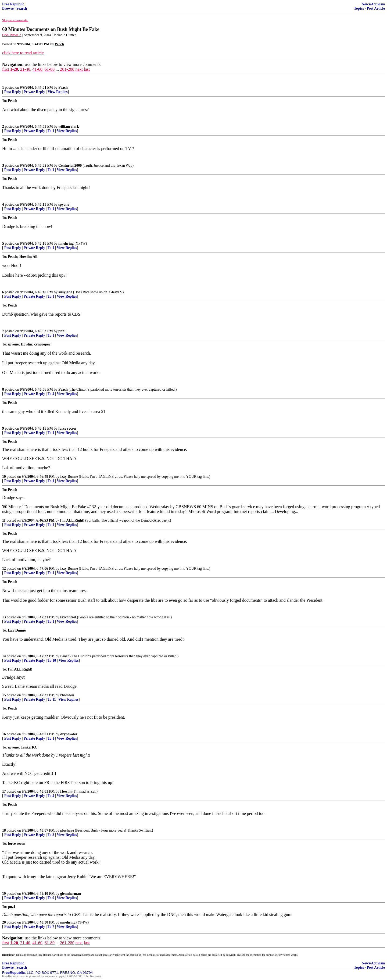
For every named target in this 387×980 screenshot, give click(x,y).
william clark (69, 126)
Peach (63, 88)
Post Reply (13, 92)
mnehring (66, 243)
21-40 (25, 69)
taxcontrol (68, 617)
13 (4, 617)
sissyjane (65, 292)
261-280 (67, 69)
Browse (8, 8)
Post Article (376, 8)
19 (4, 894)
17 (4, 791)
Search (22, 8)
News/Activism (373, 4)
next (79, 69)
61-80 (50, 69)
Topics (359, 8)
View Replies (58, 92)
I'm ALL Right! (72, 520)
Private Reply (34, 92)
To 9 (51, 898)
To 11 (52, 699)
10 (4, 477)
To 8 (51, 835)
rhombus (67, 695)
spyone (64, 204)
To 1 (51, 131)
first (6, 69)
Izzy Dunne (69, 477)
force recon (67, 428)
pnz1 (62, 331)
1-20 (14, 69)
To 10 (52, 660)
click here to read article (23, 53)
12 (4, 569)
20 (4, 922)
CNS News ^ (12, 35)
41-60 (37, 69)
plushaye (67, 830)
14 (4, 656)
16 (4, 734)
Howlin (66, 791)
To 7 (51, 927)
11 (4, 520)
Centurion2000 (70, 165)
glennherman (71, 894)
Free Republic (13, 4)
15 (4, 695)
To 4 (51, 394)
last (87, 69)
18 (4, 830)
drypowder (69, 734)
